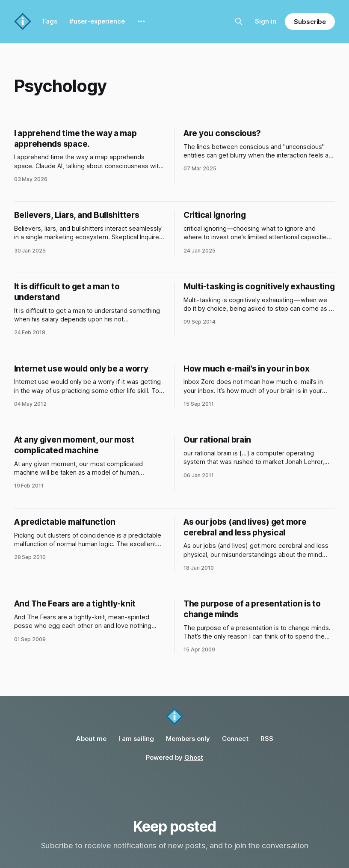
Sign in (266, 21)
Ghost (194, 757)
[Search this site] (239, 21)
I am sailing (136, 739)
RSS (267, 739)
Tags (49, 21)
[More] (141, 21)
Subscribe (310, 22)
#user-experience (97, 21)
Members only (188, 739)
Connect (235, 739)
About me (91, 739)
